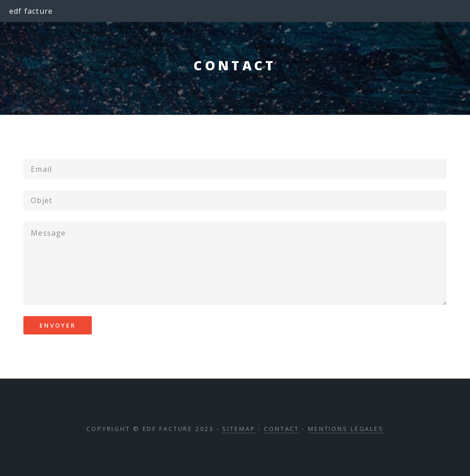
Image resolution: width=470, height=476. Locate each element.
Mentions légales (346, 429)
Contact (282, 429)
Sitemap (239, 429)
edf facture (31, 11)
